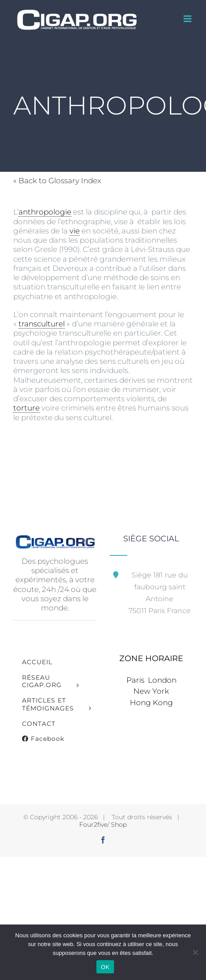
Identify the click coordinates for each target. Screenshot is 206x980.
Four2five (93, 825)
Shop (119, 825)
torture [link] (26, 408)
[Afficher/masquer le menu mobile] (188, 19)
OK (105, 967)
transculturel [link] (42, 324)
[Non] (195, 952)
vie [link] (75, 231)
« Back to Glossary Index (57, 181)
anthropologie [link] (45, 212)
